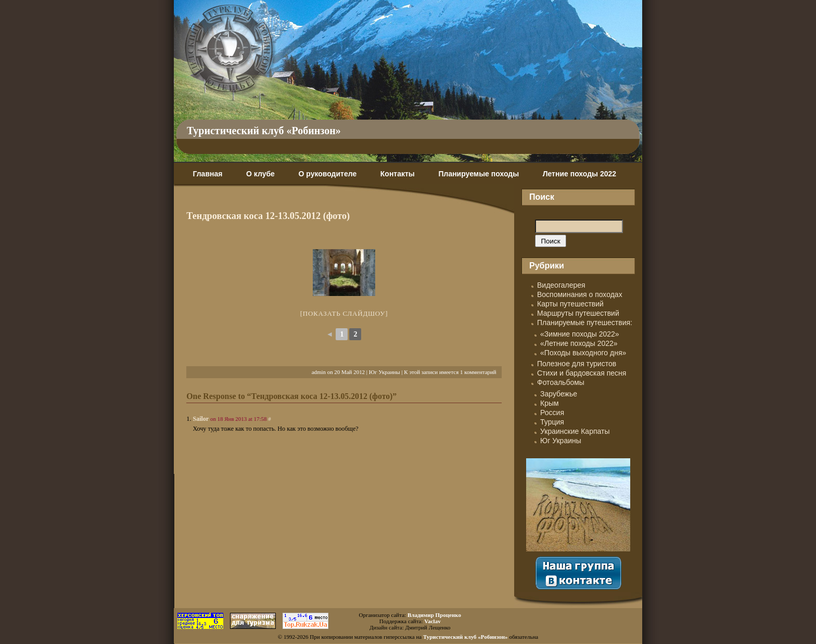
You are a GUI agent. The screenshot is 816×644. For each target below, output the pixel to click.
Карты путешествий (570, 304)
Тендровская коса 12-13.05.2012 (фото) (268, 216)
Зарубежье (559, 394)
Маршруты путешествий (578, 313)
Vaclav (432, 621)
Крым (550, 403)
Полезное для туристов (577, 364)
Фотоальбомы (561, 382)
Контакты (398, 174)
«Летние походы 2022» (579, 343)
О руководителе (327, 174)
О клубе (260, 174)
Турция (552, 422)
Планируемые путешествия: (585, 323)
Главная (207, 174)
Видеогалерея (561, 285)
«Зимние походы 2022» (580, 334)
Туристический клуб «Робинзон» (264, 131)
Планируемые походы (479, 174)
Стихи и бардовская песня (582, 373)
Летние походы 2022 (579, 174)
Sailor (201, 419)
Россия (552, 413)
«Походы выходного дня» (583, 353)
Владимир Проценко (434, 615)
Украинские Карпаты (575, 431)
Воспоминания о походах (580, 294)
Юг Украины (385, 372)
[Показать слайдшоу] (344, 313)
